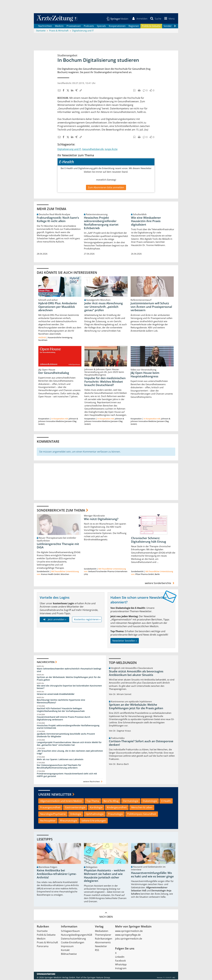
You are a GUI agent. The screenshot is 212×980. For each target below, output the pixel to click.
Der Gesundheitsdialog (54, 373)
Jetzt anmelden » (54, 620)
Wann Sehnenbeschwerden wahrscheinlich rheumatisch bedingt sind (69, 671)
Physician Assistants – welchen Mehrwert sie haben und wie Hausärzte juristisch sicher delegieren (104, 876)
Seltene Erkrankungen (94, 821)
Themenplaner (103, 935)
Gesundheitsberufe (93, 150)
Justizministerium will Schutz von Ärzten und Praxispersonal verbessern (151, 307)
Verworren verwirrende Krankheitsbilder (56, 695)
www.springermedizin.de (129, 932)
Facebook (120, 961)
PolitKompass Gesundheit (142, 815)
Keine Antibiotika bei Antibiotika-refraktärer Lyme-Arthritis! (57, 874)
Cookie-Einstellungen (73, 943)
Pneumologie (115, 815)
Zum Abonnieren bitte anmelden (106, 188)
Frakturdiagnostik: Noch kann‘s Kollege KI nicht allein (58, 220)
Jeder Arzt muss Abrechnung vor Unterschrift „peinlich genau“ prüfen (104, 307)
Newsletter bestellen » (125, 641)
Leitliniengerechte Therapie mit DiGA (58, 546)
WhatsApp (121, 965)
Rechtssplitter (48, 821)
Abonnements (103, 943)
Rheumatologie (69, 821)
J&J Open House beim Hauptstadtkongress (145, 375)
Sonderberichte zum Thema (61, 511)
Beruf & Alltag (111, 801)
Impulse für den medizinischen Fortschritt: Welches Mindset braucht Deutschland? (105, 382)
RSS (97, 951)
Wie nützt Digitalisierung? (101, 519)
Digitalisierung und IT (69, 150)
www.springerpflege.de (128, 935)
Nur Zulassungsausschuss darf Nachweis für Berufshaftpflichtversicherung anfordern (59, 767)
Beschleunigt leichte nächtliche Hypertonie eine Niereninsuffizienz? (61, 702)
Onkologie (76, 815)
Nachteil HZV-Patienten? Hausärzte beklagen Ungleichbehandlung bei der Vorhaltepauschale (61, 710)
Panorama (43, 947)
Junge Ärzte (111, 150)
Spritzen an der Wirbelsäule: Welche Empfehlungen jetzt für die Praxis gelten (69, 679)
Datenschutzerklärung (73, 939)
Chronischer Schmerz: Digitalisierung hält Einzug (149, 540)
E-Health (166, 801)
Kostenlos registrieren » (87, 620)
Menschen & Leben (142, 808)
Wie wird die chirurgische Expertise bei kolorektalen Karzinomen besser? (69, 687)
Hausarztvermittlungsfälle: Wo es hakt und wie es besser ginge (152, 875)
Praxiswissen (74, 26)
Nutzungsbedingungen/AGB (76, 935)
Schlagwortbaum (70, 932)
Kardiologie (96, 808)
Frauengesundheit (50, 808)
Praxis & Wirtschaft (47, 943)
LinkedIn (120, 957)
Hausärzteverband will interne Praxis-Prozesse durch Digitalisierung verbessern (64, 719)
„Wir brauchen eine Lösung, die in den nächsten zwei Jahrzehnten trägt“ (70, 753)
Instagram (121, 969)
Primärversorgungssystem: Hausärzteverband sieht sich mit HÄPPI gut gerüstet (67, 775)
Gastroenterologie (75, 808)
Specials (101, 26)
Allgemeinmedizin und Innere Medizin (61, 801)
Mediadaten (102, 932)
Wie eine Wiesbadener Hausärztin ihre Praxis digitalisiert (146, 222)
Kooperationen (117, 26)
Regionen (134, 26)
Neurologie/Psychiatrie (53, 815)
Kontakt (65, 951)
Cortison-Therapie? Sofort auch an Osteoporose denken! (141, 744)
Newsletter (101, 947)
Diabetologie (150, 801)
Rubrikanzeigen (104, 939)
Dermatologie (131, 801)
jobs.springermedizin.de (129, 939)
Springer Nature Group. (99, 978)
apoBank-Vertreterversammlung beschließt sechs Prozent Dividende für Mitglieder (66, 736)
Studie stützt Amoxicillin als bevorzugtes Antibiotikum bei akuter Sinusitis (136, 674)
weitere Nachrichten (93, 782)
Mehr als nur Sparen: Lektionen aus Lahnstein (60, 760)
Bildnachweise (69, 954)
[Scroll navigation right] (175, 27)
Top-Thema (93, 801)
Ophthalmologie (95, 815)
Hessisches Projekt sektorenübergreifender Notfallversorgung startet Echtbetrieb (101, 223)
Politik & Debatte (151, 26)
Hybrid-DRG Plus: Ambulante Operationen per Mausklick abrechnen (58, 307)
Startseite (42, 932)
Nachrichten (45, 26)
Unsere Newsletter (55, 795)
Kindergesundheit (117, 808)
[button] (169, 19)
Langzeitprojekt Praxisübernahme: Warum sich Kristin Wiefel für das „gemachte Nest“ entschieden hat (69, 744)
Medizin (59, 26)
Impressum (67, 947)
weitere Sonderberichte (160, 584)
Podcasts (89, 26)
